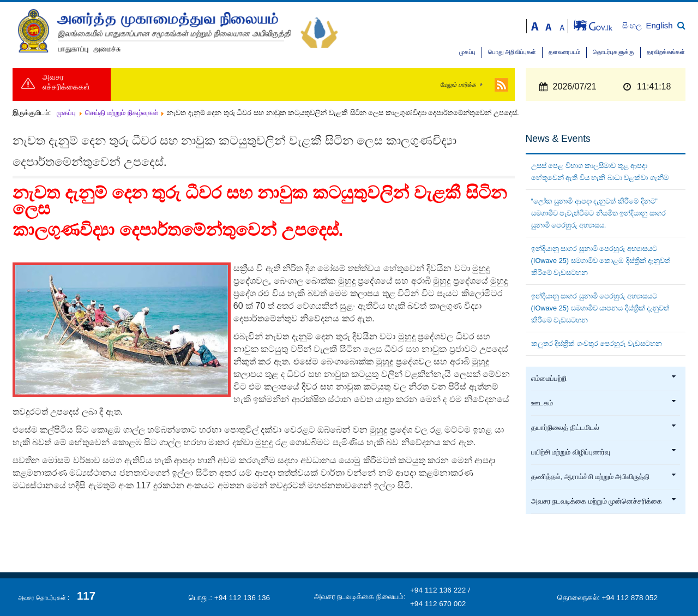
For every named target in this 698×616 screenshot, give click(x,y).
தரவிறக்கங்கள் (666, 52)
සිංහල (633, 26)
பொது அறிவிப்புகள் (512, 52)
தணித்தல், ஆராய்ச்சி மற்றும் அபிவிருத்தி (604, 477)
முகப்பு (467, 52)
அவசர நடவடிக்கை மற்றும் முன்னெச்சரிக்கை (604, 501)
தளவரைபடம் (564, 52)
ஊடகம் (604, 403)
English (660, 25)
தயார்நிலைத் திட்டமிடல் (604, 428)
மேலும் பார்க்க (458, 85)
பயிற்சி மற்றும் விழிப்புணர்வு (604, 452)
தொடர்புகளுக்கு (613, 52)
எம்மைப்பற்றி (604, 379)
